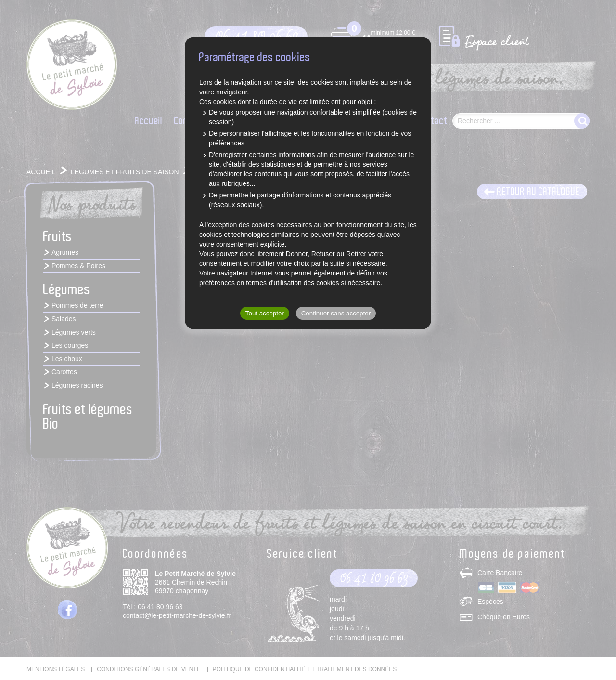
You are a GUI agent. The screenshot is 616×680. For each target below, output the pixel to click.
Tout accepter (265, 313)
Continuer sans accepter (336, 313)
